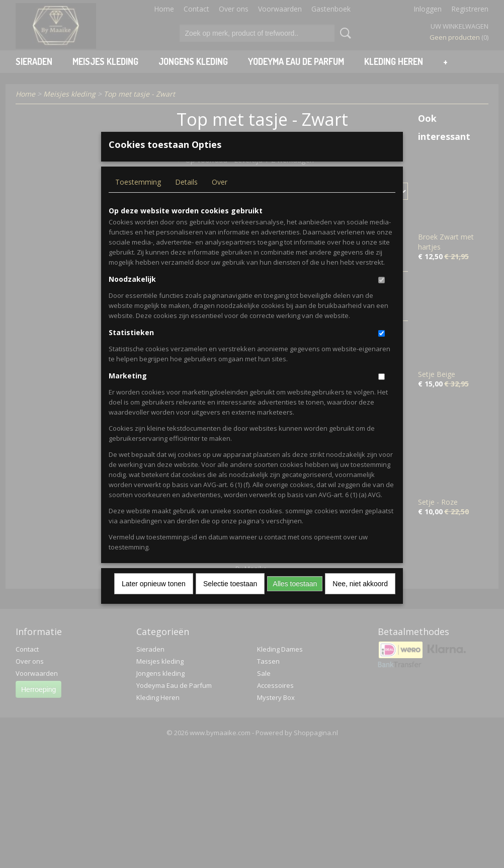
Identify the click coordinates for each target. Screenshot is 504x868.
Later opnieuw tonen (154, 600)
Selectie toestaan (230, 600)
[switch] (382, 297)
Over (220, 199)
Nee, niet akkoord (360, 600)
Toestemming (138, 199)
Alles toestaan (295, 600)
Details (186, 199)
